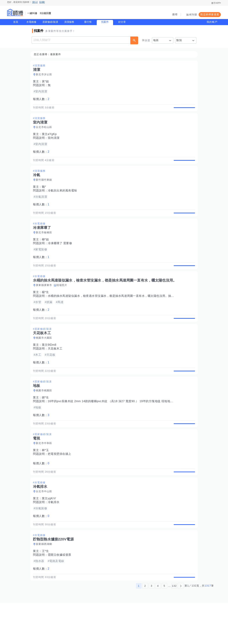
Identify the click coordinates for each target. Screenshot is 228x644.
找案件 (105, 22)
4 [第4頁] (158, 627)
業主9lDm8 (50, 365)
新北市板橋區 (45, 245)
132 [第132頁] (174, 627)
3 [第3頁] (151, 627)
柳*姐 (46, 252)
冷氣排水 (55, 535)
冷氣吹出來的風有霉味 (64, 199)
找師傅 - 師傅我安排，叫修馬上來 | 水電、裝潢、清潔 (15, 12)
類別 (179, 40)
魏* (45, 195)
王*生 (46, 588)
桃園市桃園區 (45, 415)
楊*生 (46, 309)
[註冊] (42, 2)
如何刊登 (192, 15)
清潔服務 (69, 22)
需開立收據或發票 (61, 592)
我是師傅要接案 (210, 14)
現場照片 (63, 302)
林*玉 (46, 479)
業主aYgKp (50, 138)
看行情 (88, 22)
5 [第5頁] (164, 627)
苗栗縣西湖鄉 (45, 581)
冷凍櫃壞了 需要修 (61, 256)
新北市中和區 (45, 472)
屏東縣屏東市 (45, 302)
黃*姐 (46, 82)
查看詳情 (183, 110)
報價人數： (42, 99)
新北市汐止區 (45, 75)
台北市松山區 (45, 131)
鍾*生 (46, 422)
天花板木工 (56, 369)
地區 (156, 40)
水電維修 (31, 22)
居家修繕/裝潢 (50, 22)
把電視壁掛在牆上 (61, 483)
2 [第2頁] (145, 627)
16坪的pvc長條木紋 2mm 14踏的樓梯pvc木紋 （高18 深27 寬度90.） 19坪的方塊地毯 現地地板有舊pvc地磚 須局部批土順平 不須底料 (137, 426)
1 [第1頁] (139, 627)
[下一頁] (181, 627)
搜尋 (175, 14)
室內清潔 (55, 142)
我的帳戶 (212, 22)
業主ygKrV (50, 531)
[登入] (35, 2)
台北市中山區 (45, 524)
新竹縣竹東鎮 (45, 188)
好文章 (122, 22)
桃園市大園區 (45, 358)
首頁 (16, 22)
